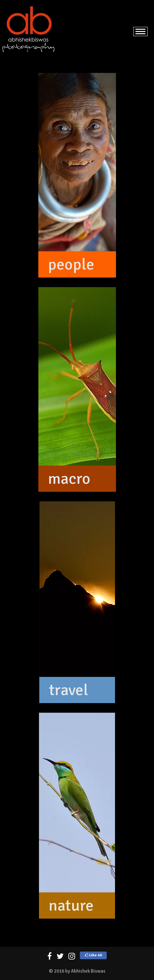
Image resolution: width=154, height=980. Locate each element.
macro (69, 479)
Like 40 (93, 955)
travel (69, 690)
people (71, 264)
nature (71, 906)
